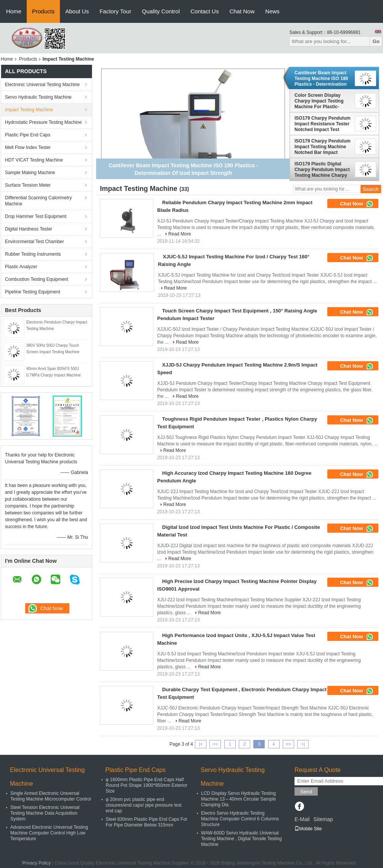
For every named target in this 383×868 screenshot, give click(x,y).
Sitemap (323, 819)
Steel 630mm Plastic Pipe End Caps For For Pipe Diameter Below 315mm (146, 822)
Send (306, 792)
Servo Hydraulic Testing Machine (38, 97)
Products (43, 11)
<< (215, 744)
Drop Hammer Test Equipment (36, 216)
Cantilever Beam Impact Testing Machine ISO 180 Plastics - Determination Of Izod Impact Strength (321, 78)
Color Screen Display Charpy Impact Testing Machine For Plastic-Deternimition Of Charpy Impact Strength (321, 101)
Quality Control (161, 11)
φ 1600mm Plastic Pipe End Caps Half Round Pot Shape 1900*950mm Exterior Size (146, 785)
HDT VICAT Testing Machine (34, 160)
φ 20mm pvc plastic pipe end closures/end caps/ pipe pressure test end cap (144, 805)
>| (303, 744)
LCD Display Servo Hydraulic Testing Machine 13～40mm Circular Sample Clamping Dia (238, 799)
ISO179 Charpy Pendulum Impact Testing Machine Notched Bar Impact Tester (323, 147)
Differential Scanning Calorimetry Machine (38, 201)
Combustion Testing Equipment (37, 279)
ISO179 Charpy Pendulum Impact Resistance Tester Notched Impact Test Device (323, 124)
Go (376, 41)
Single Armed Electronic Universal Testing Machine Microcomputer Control (51, 796)
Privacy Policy (36, 863)
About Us (77, 11)
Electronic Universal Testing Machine (42, 85)
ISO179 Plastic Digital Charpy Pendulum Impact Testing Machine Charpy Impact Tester (322, 170)
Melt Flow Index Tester (28, 147)
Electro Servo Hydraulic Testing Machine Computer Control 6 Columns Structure (240, 819)
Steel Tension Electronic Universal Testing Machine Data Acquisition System (45, 813)
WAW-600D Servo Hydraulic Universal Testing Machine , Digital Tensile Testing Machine (241, 839)
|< (201, 744)
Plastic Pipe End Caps (28, 135)
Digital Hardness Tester (29, 229)
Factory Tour (115, 11)
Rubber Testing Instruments (33, 254)
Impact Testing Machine (29, 110)
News (272, 11)
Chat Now (242, 11)
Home (14, 11)
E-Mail (302, 819)
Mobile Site (308, 829)
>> (288, 744)
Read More (179, 234)
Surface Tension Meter (28, 185)
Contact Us (204, 11)
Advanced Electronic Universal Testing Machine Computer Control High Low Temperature (49, 833)
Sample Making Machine (30, 173)
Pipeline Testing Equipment (33, 292)
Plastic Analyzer (21, 267)
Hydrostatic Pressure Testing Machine (43, 122)
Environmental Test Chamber (35, 242)
